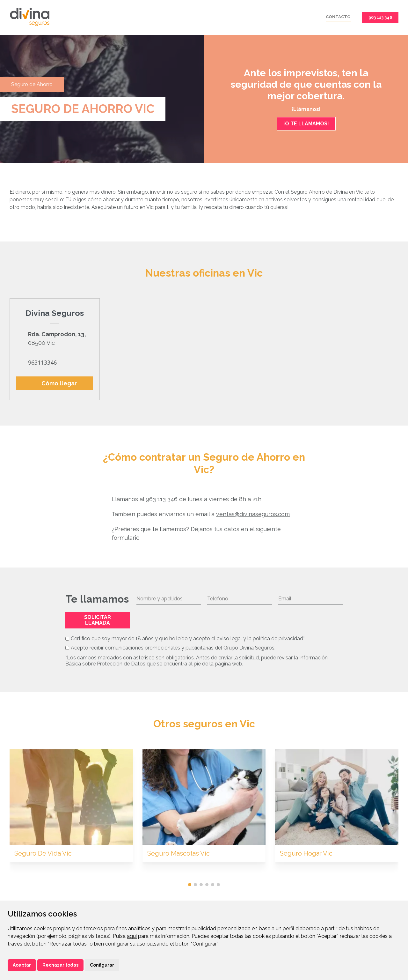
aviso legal (229, 638)
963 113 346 (380, 17)
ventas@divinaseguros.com (253, 514)
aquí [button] (132, 936)
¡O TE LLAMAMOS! (306, 124)
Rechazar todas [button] (60, 965)
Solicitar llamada (98, 620)
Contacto (338, 17)
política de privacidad (278, 638)
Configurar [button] (102, 965)
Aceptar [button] (22, 965)
